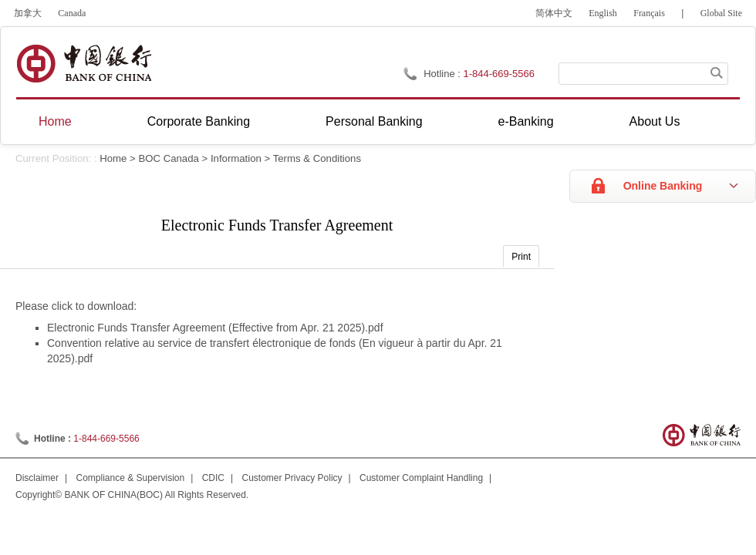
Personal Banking (374, 121)
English (603, 13)
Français (649, 13)
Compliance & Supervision (130, 478)
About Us (655, 121)
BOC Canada (168, 158)
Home (55, 121)
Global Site (721, 13)
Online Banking (663, 186)
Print (521, 257)
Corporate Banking (199, 121)
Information (236, 158)
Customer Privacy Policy (292, 478)
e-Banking (526, 121)
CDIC (213, 478)
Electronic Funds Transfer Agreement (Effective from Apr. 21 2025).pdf (215, 328)
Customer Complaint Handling (421, 478)
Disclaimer (37, 478)
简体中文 (554, 13)
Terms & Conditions (317, 158)
